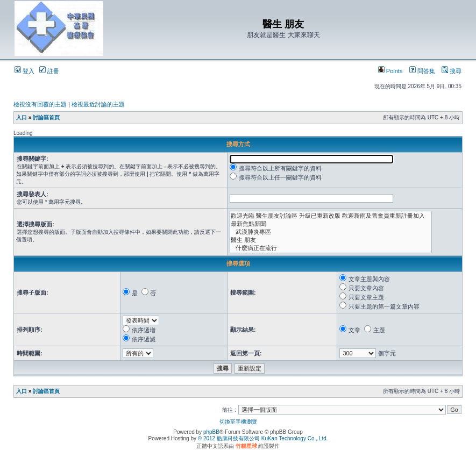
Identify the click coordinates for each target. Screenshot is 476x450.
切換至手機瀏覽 (238, 422)
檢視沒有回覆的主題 (40, 104)
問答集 (422, 71)
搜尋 (452, 71)
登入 (24, 71)
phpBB (211, 432)
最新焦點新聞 (331, 224)
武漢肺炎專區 (331, 232)
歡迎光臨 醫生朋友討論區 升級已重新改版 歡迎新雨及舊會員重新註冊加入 (331, 216)
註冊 (49, 71)
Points (390, 71)
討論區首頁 (46, 117)
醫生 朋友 (331, 240)
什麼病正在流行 (331, 248)
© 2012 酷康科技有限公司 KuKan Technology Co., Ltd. (263, 438)
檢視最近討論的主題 (98, 104)
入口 (22, 117)
